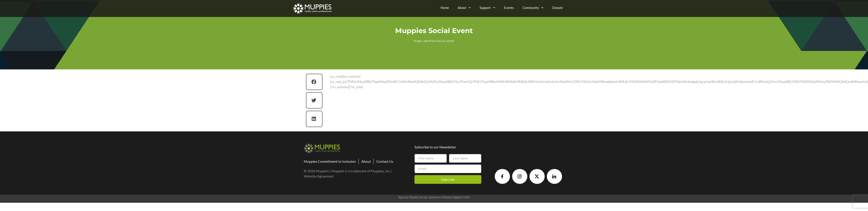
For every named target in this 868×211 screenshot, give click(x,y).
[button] (314, 82)
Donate (558, 8)
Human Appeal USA (456, 197)
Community (533, 8)
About (464, 8)
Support (487, 8)
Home (445, 8)
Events (509, 8)
